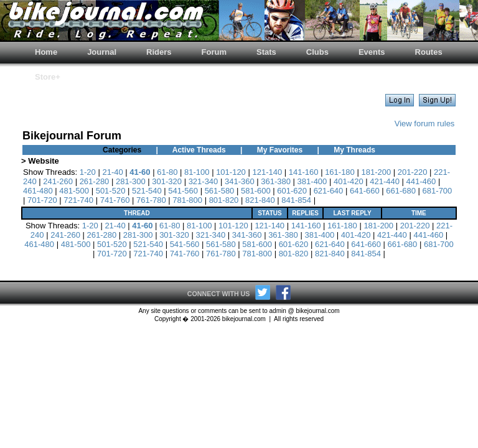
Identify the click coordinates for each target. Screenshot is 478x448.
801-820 (224, 200)
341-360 (240, 181)
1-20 (88, 172)
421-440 (385, 181)
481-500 (74, 191)
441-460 (421, 181)
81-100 (197, 172)
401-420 (349, 181)
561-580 (220, 191)
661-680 (401, 191)
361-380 (276, 181)
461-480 (38, 191)
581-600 (256, 191)
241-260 (58, 181)
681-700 (438, 191)
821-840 (260, 200)
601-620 (292, 191)
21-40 (112, 172)
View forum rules (425, 124)
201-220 (413, 172)
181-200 (376, 172)
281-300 (131, 181)
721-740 (78, 200)
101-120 (231, 172)
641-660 (365, 191)
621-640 (329, 191)
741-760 (115, 200)
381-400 (312, 181)
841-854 (296, 200)
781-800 (187, 200)
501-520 (111, 191)
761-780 (151, 200)
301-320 (167, 181)
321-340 (204, 181)
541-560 (183, 191)
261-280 (95, 181)
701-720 (42, 200)
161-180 (340, 172)
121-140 (267, 172)
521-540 (147, 191)
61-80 (167, 172)
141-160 (304, 172)
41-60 (140, 172)
